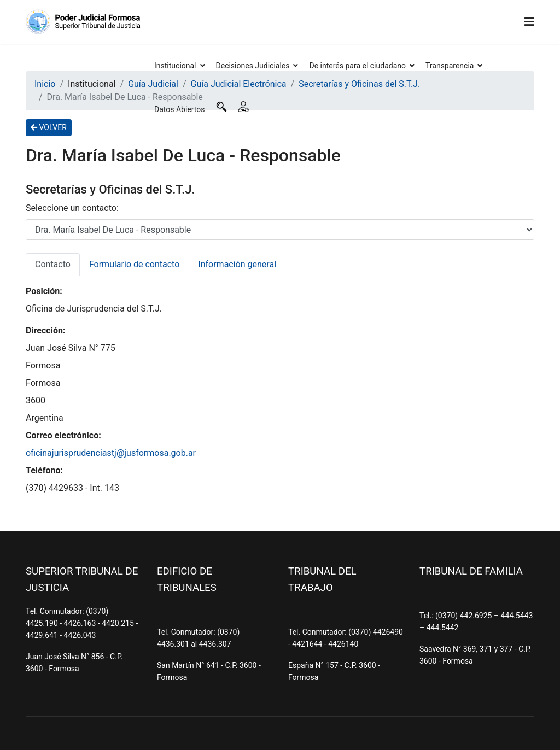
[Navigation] (529, 22)
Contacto (53, 264)
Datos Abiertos (180, 109)
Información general (237, 264)
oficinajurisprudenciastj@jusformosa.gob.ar (111, 453)
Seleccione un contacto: (72, 208)
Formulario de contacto (134, 264)
